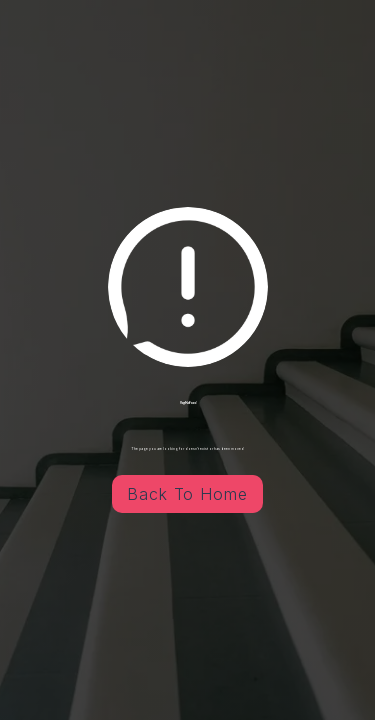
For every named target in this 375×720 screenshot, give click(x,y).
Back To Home (188, 494)
